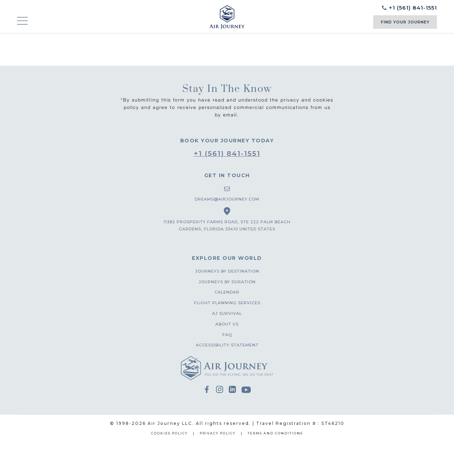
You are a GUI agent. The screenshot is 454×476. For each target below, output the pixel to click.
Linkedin (232, 390)
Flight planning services (227, 303)
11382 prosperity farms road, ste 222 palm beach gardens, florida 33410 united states (227, 225)
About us (227, 324)
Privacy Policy (218, 433)
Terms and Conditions (275, 433)
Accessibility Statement (227, 345)
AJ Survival (227, 313)
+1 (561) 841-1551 (227, 154)
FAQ (227, 335)
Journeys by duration (227, 282)
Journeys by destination (227, 271)
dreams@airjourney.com (227, 199)
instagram (220, 390)
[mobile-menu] (22, 21)
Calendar (227, 292)
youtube (246, 390)
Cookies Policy (169, 433)
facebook (207, 390)
